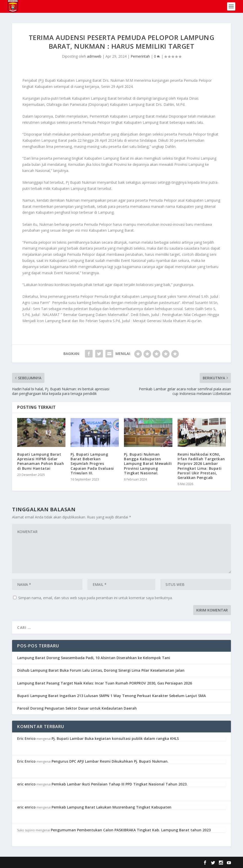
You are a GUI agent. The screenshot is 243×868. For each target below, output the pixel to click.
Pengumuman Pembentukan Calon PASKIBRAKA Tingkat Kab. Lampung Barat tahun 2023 (131, 830)
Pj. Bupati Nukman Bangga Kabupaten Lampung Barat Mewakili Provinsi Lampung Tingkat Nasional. (148, 464)
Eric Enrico (26, 738)
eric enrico (26, 784)
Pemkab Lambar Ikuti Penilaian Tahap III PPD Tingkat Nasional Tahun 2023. (120, 784)
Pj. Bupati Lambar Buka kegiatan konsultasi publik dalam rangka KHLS (115, 738)
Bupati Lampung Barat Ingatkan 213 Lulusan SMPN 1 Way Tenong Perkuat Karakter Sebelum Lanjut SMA (111, 696)
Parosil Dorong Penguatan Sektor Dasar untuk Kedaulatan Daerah (77, 708)
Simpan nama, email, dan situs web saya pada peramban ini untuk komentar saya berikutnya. (95, 598)
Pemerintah (140, 56)
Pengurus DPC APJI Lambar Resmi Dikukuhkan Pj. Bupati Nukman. (110, 761)
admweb (94, 56)
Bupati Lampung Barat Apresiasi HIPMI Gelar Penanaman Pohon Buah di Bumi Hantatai (41, 461)
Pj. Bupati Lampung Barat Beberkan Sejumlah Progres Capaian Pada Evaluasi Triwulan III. (92, 464)
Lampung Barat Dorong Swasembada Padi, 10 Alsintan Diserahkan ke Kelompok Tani (94, 658)
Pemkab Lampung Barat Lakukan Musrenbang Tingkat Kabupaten (111, 807)
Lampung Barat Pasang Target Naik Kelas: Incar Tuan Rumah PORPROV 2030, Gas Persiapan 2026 (105, 683)
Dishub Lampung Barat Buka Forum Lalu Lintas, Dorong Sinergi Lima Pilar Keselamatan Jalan (101, 670)
